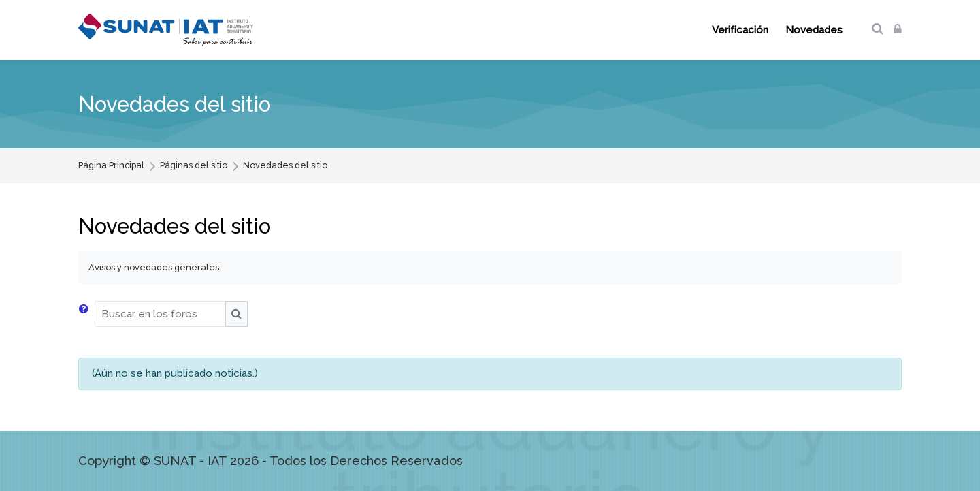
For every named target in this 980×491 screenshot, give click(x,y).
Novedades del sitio (285, 166)
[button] (86, 314)
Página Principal (111, 166)
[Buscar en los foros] (160, 314)
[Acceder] (898, 30)
